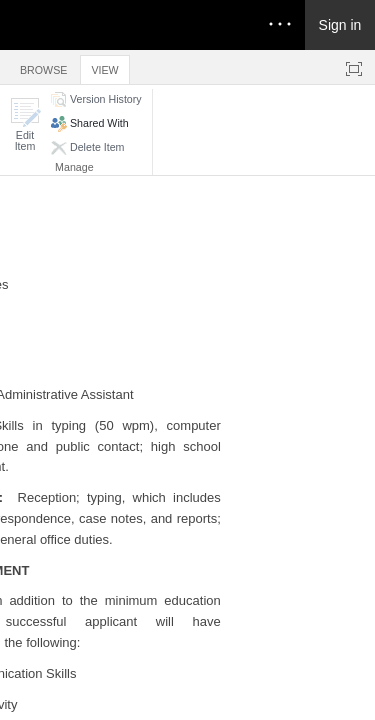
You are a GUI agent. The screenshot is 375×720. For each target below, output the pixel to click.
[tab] (43, 66)
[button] (25, 124)
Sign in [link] (340, 25)
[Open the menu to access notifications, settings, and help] (280, 25)
